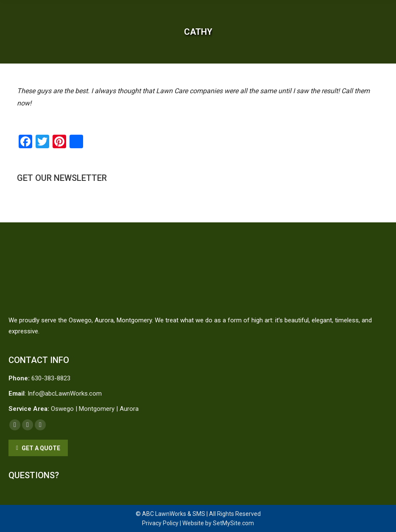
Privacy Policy (160, 523)
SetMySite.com (233, 523)
